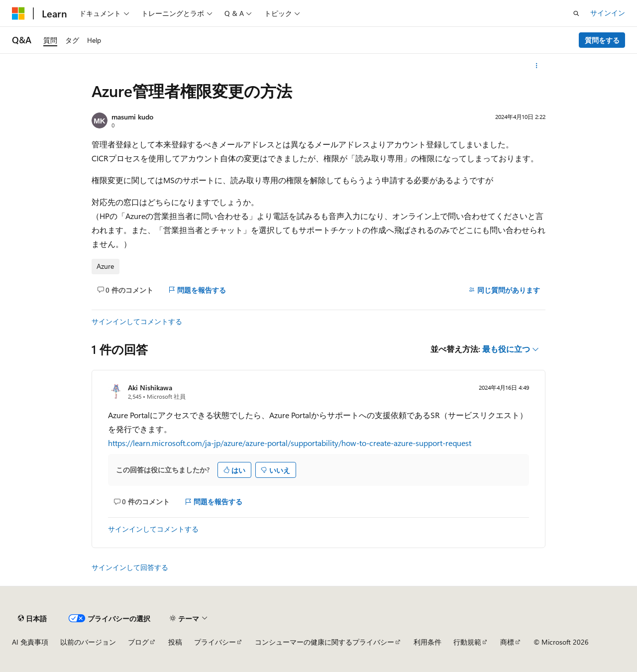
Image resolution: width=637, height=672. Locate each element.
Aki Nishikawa (150, 388)
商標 (507, 642)
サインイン (608, 13)
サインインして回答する (130, 567)
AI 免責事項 (30, 642)
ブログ (138, 642)
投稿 (175, 642)
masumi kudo (132, 117)
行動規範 (467, 642)
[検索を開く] (576, 13)
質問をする (602, 40)
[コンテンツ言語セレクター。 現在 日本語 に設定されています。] (32, 618)
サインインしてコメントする (137, 321)
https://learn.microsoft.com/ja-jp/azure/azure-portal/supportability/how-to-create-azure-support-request (290, 443)
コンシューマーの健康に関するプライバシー (324, 642)
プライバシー (215, 642)
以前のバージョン (88, 642)
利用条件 (427, 642)
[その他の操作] (537, 66)
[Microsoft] (18, 13)
